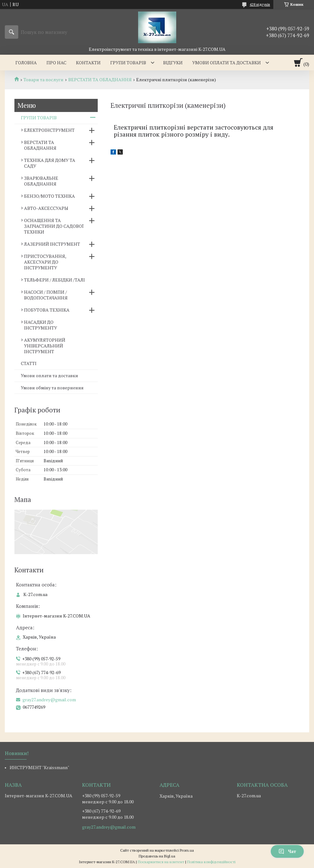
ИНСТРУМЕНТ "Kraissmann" (39, 767)
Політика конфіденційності (211, 862)
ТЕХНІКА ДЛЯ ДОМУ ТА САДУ (50, 163)
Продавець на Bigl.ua (157, 856)
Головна (26, 63)
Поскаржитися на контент (161, 862)
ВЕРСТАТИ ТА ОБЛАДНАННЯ (100, 80)
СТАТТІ (29, 363)
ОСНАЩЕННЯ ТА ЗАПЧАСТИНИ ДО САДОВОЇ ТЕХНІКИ (54, 226)
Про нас (56, 63)
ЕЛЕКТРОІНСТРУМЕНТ (49, 130)
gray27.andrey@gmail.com (49, 700)
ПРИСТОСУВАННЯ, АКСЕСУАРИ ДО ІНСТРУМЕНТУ (45, 262)
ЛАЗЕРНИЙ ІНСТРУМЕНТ (52, 244)
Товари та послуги (43, 80)
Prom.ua (187, 850)
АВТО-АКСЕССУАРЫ (46, 208)
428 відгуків (260, 4)
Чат (287, 851)
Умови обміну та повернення (52, 388)
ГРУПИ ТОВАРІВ (39, 118)
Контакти (88, 63)
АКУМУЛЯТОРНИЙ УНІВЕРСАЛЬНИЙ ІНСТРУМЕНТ (45, 346)
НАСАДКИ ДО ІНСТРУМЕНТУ (41, 325)
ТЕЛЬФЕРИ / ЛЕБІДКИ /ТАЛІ (54, 280)
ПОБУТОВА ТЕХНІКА (47, 310)
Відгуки (173, 63)
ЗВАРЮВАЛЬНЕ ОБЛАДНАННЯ (41, 181)
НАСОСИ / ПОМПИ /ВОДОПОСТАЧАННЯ (46, 295)
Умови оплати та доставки (227, 63)
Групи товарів (128, 63)
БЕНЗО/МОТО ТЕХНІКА (50, 196)
